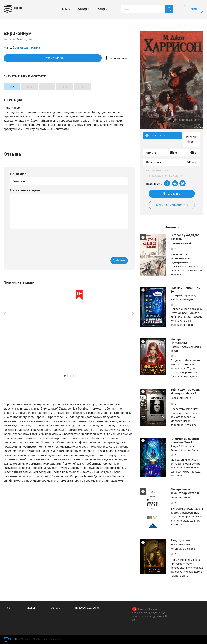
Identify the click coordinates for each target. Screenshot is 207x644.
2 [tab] (68, 376)
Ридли (20, 8)
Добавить (114, 261)
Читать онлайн (20, 58)
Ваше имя (18, 174)
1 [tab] (65, 376)
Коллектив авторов (183, 549)
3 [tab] (70, 376)
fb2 (14, 87)
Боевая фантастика (26, 48)
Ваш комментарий (25, 190)
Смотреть (17, 360)
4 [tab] (73, 376)
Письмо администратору (172, 205)
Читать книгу (172, 194)
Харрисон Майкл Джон (19, 39)
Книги (66, 9)
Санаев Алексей (181, 243)
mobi (81, 87)
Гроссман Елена (181, 398)
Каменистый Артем (16, 349)
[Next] (134, 314)
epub (36, 87)
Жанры (102, 9)
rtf (59, 87)
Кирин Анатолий (181, 497)
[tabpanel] (69, 327)
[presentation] (37, 240)
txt (103, 87)
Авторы (84, 9)
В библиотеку (58, 58)
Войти (193, 9)
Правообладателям (88, 608)
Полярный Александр (114, 349)
